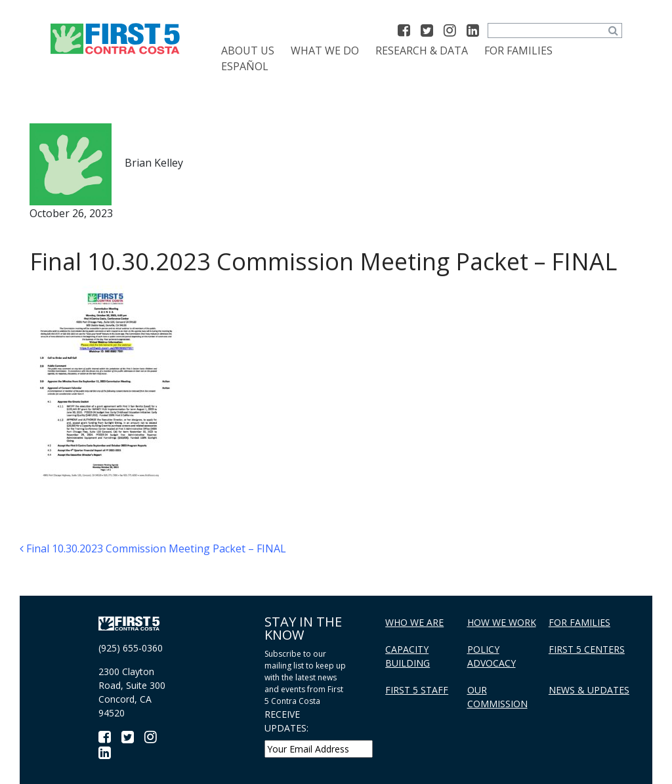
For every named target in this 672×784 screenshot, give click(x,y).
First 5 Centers (587, 649)
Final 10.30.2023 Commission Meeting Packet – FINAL (153, 548)
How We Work (502, 622)
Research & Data (422, 51)
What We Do (325, 51)
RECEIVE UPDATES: (286, 721)
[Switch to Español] (245, 66)
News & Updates (589, 690)
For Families (518, 51)
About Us (248, 51)
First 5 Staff (417, 690)
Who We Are (414, 622)
